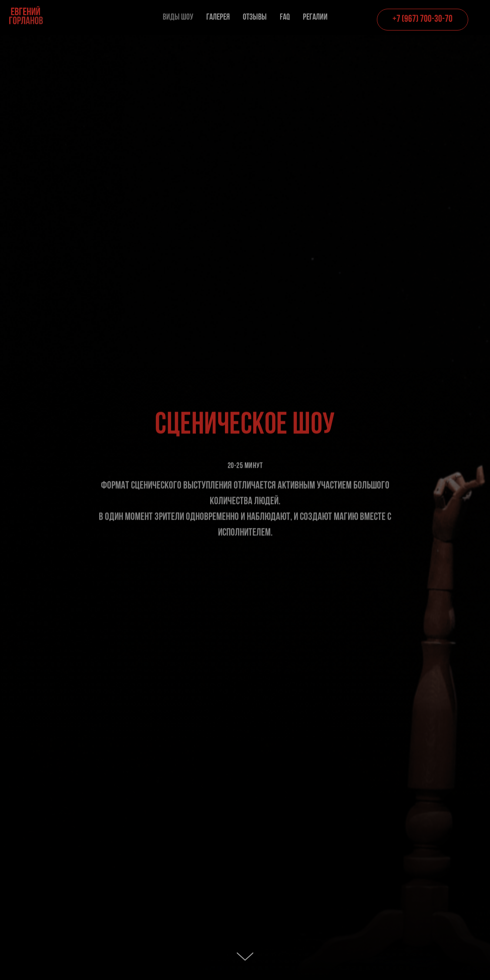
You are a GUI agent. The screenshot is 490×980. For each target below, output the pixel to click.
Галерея (218, 17)
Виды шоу (178, 17)
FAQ (285, 17)
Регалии (315, 17)
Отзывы (255, 17)
